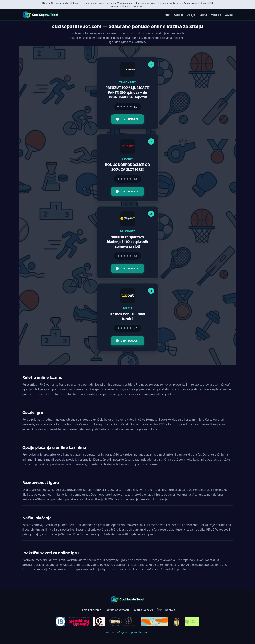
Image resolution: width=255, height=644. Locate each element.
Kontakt (170, 610)
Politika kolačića (143, 610)
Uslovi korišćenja (90, 610)
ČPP (159, 610)
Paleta (203, 15)
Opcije (191, 15)
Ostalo (178, 15)
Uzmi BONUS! (127, 119)
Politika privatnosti (117, 610)
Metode (216, 15)
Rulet (167, 15)
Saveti (229, 15)
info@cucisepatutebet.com (133, 632)
